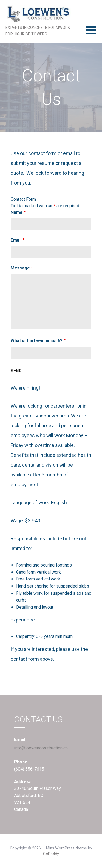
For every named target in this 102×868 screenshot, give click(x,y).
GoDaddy (51, 854)
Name (18, 212)
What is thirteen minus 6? (38, 341)
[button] (94, 33)
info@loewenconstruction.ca (41, 748)
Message (22, 268)
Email (18, 240)
